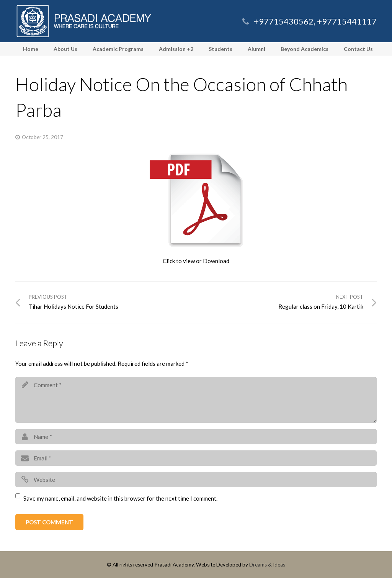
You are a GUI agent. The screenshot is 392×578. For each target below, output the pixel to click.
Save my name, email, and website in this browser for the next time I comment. (120, 498)
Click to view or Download (196, 261)
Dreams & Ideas (267, 565)
